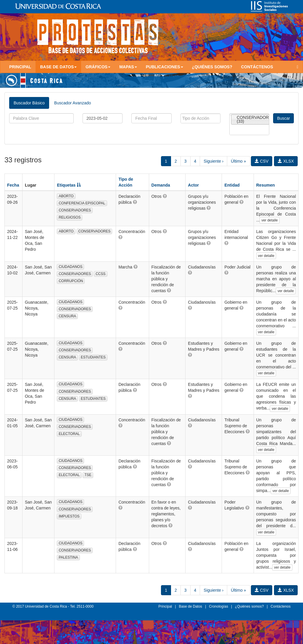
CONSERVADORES (75, 210)
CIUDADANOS (70, 267)
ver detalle (269, 220)
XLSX (286, 161)
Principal (20, 67)
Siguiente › (213, 161)
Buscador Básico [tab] (29, 103)
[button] (135, 202)
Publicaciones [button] (165, 67)
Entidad (232, 185)
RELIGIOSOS (70, 217)
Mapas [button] (128, 67)
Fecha (13, 185)
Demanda (161, 185)
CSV (262, 161)
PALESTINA (68, 557)
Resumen (266, 185)
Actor (193, 185)
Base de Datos (190, 606)
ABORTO (66, 196)
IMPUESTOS (69, 516)
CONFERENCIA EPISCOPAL (82, 203)
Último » (238, 161)
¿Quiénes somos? (212, 67)
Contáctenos (257, 67)
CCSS (100, 274)
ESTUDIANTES (93, 357)
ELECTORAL (69, 434)
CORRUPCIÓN (71, 281)
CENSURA (67, 316)
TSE (88, 475)
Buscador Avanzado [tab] (72, 103)
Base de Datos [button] (58, 67)
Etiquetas (69, 185)
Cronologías (219, 606)
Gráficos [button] (98, 67)
